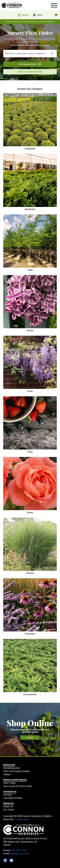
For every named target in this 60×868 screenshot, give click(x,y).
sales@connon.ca (19, 854)
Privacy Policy (21, 819)
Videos (7, 774)
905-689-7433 (19, 850)
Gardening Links (12, 768)
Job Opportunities (13, 798)
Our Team (9, 810)
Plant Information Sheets (16, 771)
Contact (8, 795)
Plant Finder (10, 783)
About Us (8, 806)
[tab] (23, 15)
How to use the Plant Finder (18, 786)
